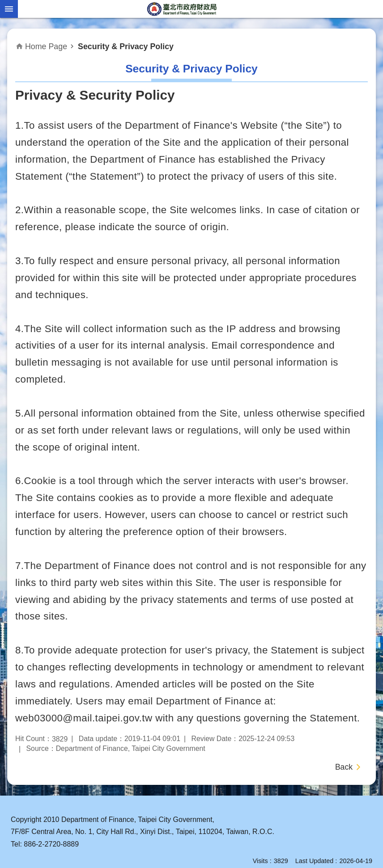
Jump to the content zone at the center (5, 5)
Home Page (46, 46)
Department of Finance (183, 9)
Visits (260, 861)
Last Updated (315, 861)
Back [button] (344, 767)
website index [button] (9, 9)
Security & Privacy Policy (126, 46)
